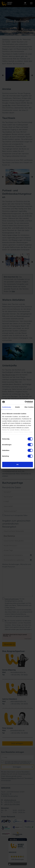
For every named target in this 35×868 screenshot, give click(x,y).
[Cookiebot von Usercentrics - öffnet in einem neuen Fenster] (25, 402)
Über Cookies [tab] (29, 407)
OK (17, 464)
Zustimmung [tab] (6, 407)
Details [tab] (18, 407)
